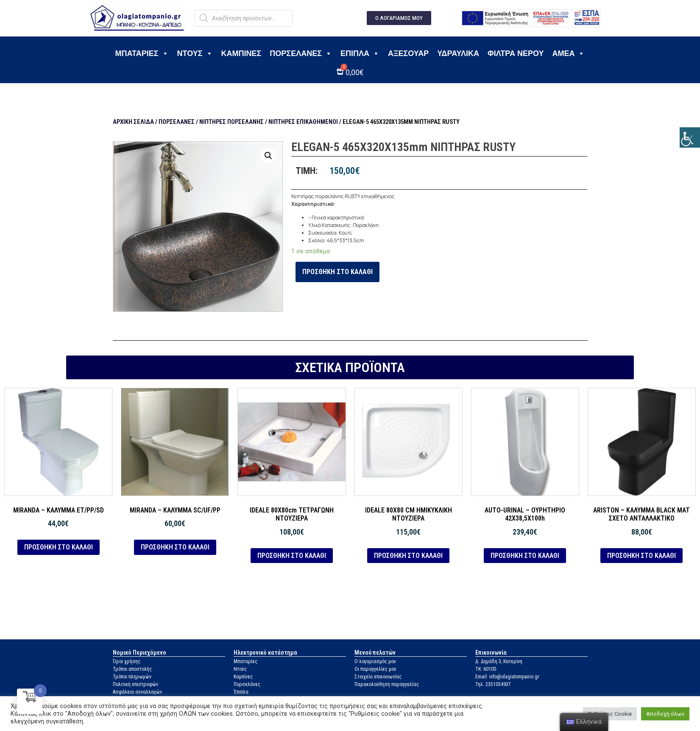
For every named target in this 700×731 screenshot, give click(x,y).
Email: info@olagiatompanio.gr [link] (507, 677)
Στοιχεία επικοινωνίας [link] (378, 677)
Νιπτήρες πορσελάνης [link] (231, 122)
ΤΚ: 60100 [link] (486, 669)
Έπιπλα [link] (360, 53)
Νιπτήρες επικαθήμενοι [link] (303, 122)
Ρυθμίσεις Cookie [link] (610, 714)
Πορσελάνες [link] (301, 53)
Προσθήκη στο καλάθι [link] (337, 272)
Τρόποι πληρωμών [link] (132, 677)
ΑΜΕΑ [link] (568, 53)
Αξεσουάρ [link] (408, 53)
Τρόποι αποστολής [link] (132, 669)
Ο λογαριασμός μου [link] (375, 661)
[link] (690, 137)
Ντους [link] (195, 53)
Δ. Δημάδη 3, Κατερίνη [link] (499, 661)
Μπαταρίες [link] (142, 53)
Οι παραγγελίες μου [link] (375, 669)
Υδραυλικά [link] (458, 53)
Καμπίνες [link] (241, 53)
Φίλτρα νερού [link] (516, 53)
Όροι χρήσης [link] (127, 661)
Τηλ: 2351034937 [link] (493, 684)
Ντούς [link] (240, 669)
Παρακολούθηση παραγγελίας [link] (387, 684)
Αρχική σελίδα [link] (133, 122)
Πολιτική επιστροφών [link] (135, 684)
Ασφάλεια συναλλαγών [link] (137, 692)
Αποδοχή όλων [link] (665, 714)
